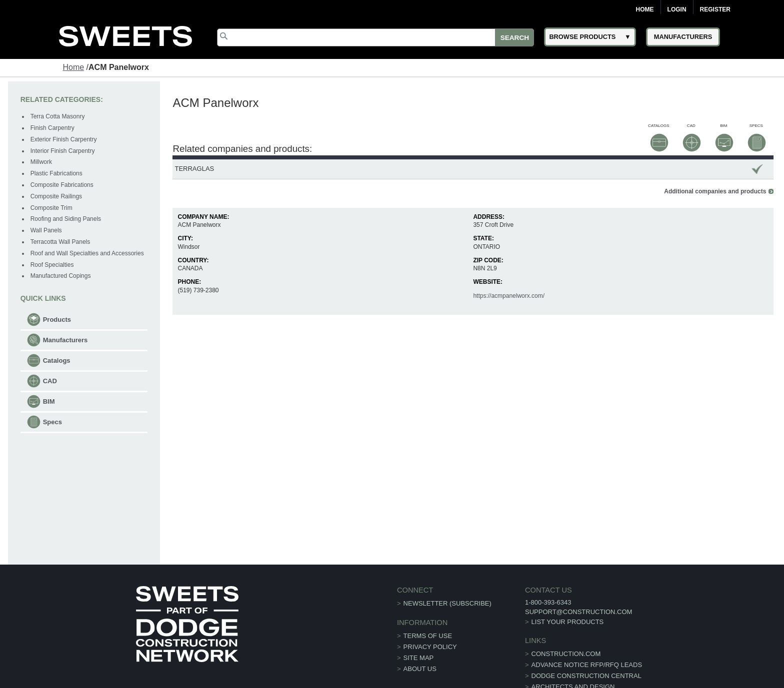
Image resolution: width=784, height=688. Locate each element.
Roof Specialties (52, 265)
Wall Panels (46, 230)
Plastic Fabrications (56, 173)
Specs (52, 422)
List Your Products (568, 622)
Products (57, 320)
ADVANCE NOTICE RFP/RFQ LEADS (587, 665)
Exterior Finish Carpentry (64, 139)
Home (645, 9)
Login (677, 9)
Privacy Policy (430, 647)
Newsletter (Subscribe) (447, 603)
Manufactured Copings (61, 276)
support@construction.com (578, 612)
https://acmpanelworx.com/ (509, 296)
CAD (50, 381)
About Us (420, 669)
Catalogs (57, 360)
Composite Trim (51, 208)
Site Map (419, 658)
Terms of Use (428, 636)
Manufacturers (65, 340)
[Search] (375, 37)
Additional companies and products (715, 191)
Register (715, 9)
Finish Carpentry (52, 128)
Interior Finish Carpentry (63, 151)
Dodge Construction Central (586, 676)
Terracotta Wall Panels (60, 242)
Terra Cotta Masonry (58, 116)
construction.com (566, 654)
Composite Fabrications (62, 185)
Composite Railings (56, 196)
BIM (49, 401)
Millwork (41, 162)
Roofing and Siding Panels (66, 219)
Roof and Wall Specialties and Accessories (87, 253)
